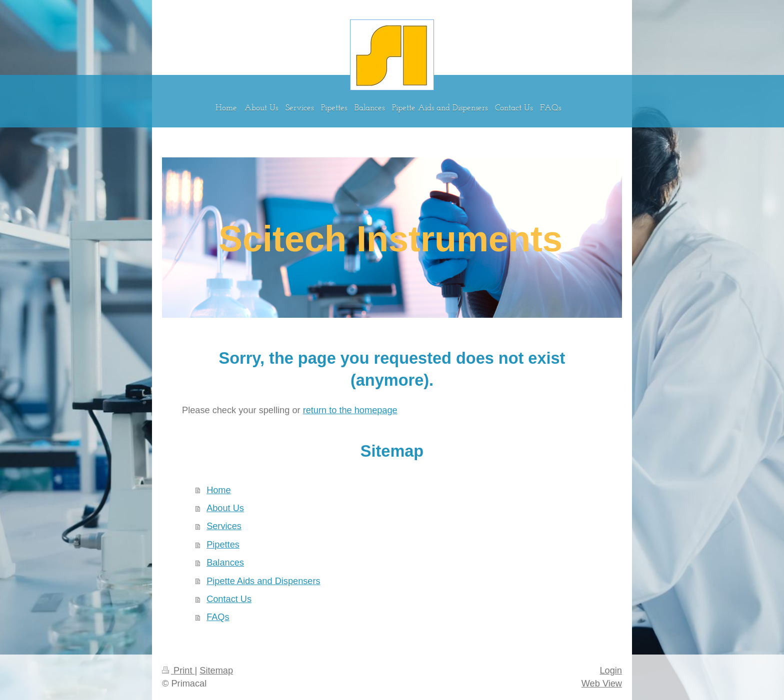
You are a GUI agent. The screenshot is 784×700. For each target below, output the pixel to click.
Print (178, 671)
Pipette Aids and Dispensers (263, 581)
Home (219, 490)
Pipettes (223, 545)
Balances (225, 563)
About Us (225, 508)
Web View (602, 684)
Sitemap (216, 671)
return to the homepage (350, 410)
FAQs (218, 617)
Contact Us (229, 599)
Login (611, 671)
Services (224, 526)
